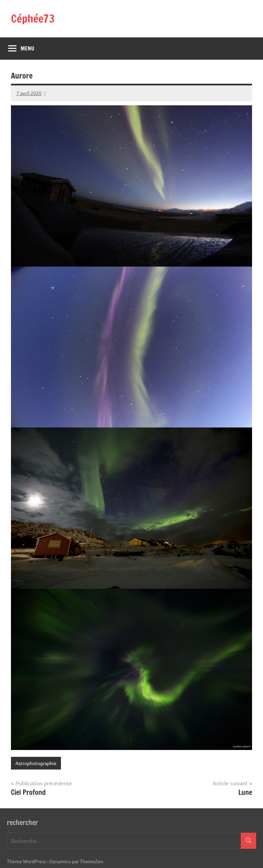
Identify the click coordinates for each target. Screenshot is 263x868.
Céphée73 (33, 19)
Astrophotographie (36, 763)
